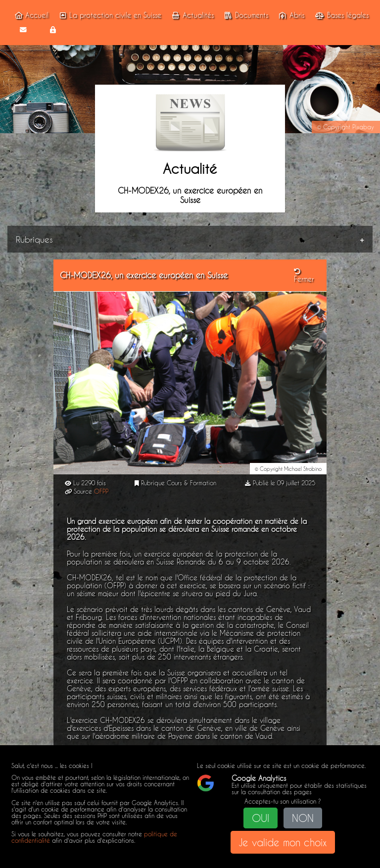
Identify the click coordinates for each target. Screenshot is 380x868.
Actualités (191, 15)
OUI (261, 818)
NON (303, 818)
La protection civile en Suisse (109, 15)
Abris (290, 15)
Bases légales (341, 15)
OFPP (101, 491)
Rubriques (34, 239)
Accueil (30, 15)
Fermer (304, 276)
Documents (245, 15)
